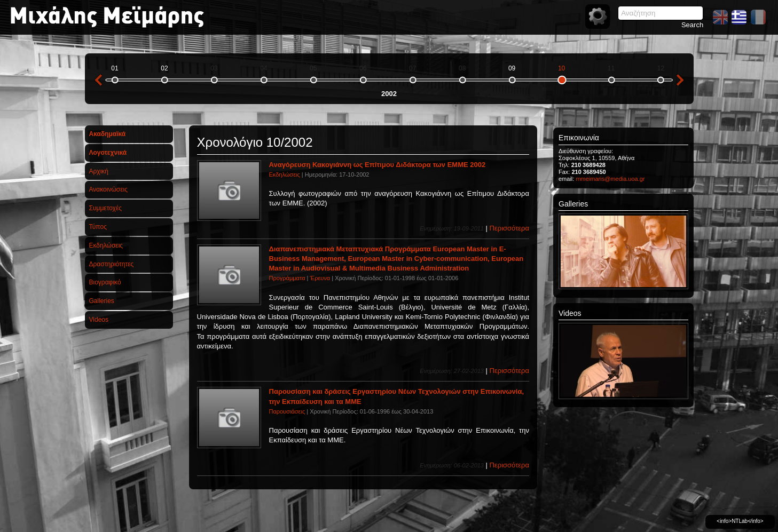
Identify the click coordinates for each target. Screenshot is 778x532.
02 (164, 68)
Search (692, 25)
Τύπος (98, 227)
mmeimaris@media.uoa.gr (610, 179)
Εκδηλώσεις (106, 245)
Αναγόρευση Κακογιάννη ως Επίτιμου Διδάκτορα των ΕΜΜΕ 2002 (378, 165)
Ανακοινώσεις (109, 189)
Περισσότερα (509, 228)
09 (512, 68)
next (680, 80)
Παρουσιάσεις (287, 411)
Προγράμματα (287, 278)
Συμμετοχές (106, 208)
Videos (99, 320)
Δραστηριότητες (112, 264)
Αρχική (99, 171)
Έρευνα (320, 278)
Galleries (102, 301)
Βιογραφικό (105, 282)
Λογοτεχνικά (108, 153)
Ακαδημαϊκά (108, 134)
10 (561, 68)
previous (98, 80)
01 (115, 68)
